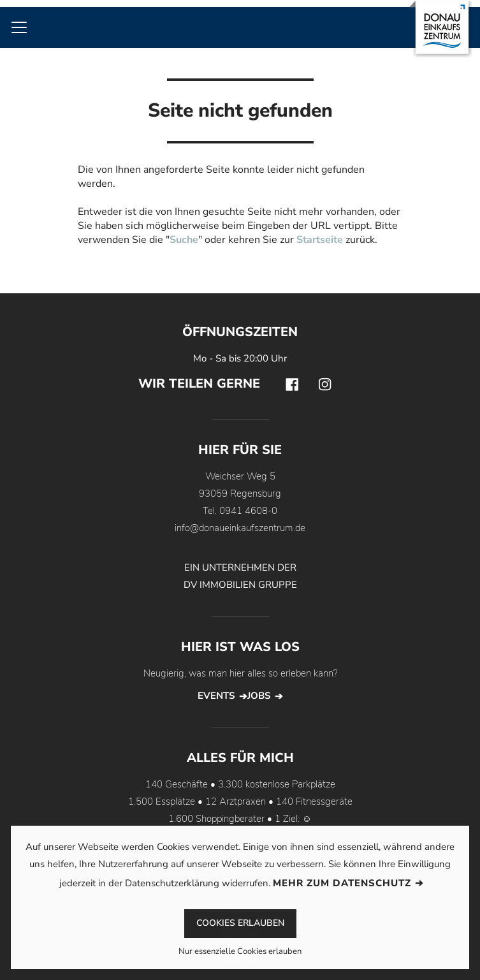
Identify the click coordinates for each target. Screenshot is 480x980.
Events (216, 696)
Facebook (292, 384)
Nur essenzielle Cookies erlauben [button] (240, 952)
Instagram (325, 384)
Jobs (259, 696)
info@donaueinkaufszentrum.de (240, 528)
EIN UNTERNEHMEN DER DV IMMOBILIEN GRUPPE (240, 576)
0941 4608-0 (248, 511)
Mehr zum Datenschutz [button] (342, 883)
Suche (184, 240)
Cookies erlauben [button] (240, 923)
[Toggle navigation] (19, 27)
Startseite (320, 240)
